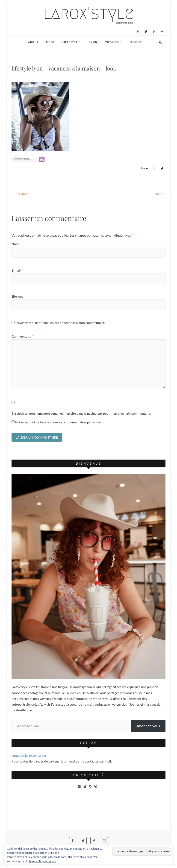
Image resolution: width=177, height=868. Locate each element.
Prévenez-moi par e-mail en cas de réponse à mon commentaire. (58, 323)
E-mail (17, 270)
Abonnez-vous (148, 726)
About (33, 42)
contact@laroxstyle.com (29, 756)
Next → (160, 194)
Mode (50, 42)
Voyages (112, 42)
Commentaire (22, 336)
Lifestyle (70, 42)
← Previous (20, 194)
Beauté (136, 42)
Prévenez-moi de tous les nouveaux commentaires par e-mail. (59, 422)
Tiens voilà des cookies (42, 861)
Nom (16, 244)
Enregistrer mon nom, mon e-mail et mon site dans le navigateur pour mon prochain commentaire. (81, 413)
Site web (18, 296)
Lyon (93, 42)
